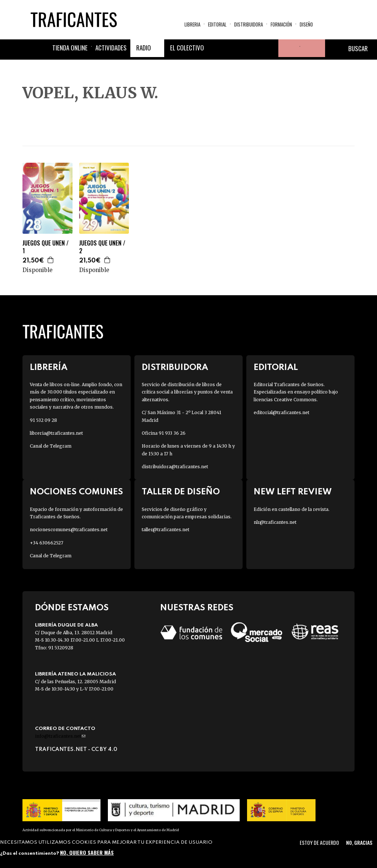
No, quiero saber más (87, 852)
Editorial (217, 24)
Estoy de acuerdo (319, 842)
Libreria (192, 24)
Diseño (306, 24)
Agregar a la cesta (51, 260)
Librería (49, 368)
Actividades (111, 48)
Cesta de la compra (313, 48)
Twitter (234, 48)
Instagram (252, 48)
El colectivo (187, 48)
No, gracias (359, 842)
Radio (144, 48)
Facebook (216, 48)
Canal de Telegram (51, 446)
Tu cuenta (287, 48)
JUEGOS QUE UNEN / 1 (45, 247)
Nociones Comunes (76, 492)
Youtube (269, 48)
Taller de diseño (181, 492)
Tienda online (70, 48)
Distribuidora (249, 24)
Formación (281, 24)
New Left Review (293, 492)
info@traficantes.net (60, 736)
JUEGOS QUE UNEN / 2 (102, 247)
